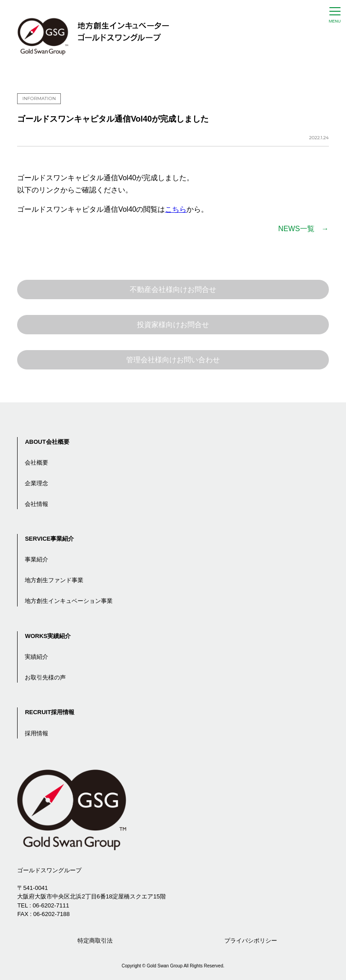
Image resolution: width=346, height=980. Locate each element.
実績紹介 (36, 657)
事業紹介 (36, 559)
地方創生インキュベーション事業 (69, 601)
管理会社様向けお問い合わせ (173, 360)
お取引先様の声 (45, 677)
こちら (176, 209)
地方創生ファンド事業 (54, 580)
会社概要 (36, 463)
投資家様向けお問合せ (173, 325)
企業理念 (36, 483)
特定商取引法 (95, 941)
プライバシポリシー (251, 941)
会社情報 (36, 504)
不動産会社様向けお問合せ (173, 289)
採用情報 (36, 733)
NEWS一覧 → (304, 229)
